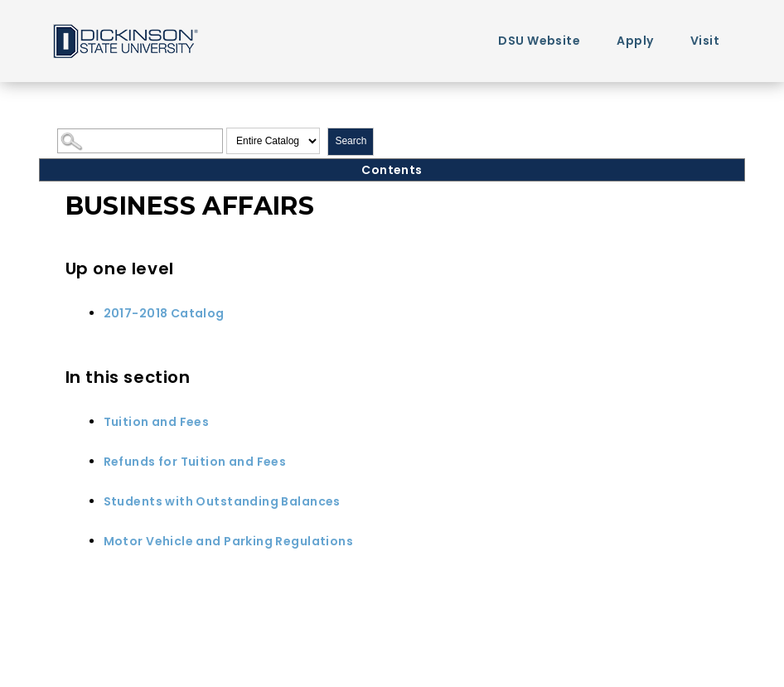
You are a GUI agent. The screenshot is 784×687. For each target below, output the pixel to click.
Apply (635, 41)
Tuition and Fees (157, 422)
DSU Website (539, 41)
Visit (705, 41)
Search (351, 141)
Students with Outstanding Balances (222, 501)
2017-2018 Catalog (164, 313)
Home (124, 40)
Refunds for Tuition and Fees (195, 462)
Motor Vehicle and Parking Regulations (229, 541)
